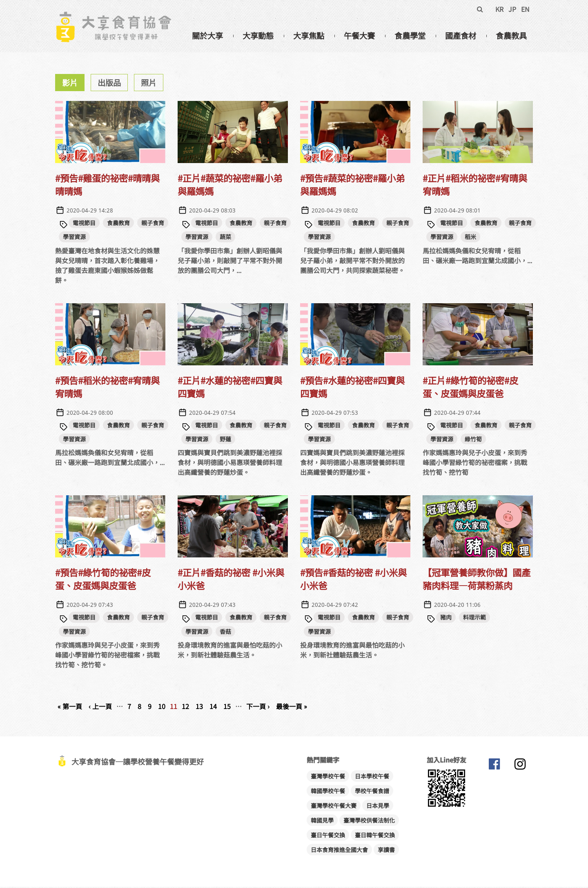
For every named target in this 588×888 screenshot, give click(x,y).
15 (227, 707)
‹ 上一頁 (100, 707)
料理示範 (474, 618)
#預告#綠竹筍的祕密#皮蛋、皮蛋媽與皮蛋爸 (103, 580)
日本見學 (378, 807)
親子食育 (153, 224)
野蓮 (225, 440)
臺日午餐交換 (328, 836)
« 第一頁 (70, 707)
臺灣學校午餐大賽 (334, 807)
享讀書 (386, 851)
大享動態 (258, 36)
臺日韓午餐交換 (375, 836)
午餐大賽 (359, 36)
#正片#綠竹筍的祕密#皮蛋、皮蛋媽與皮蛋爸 (470, 388)
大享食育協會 (494, 767)
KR (499, 9)
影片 (70, 84)
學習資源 (74, 238)
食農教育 (118, 224)
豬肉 (446, 618)
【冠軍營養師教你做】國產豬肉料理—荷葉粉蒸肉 (477, 580)
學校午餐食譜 (372, 792)
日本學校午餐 (372, 777)
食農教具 (511, 36)
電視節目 (84, 224)
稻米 (470, 238)
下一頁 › (258, 707)
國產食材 (461, 36)
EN (525, 9)
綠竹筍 (473, 440)
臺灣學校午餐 (328, 777)
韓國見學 (322, 821)
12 (185, 707)
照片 (149, 84)
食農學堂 (410, 36)
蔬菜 (225, 238)
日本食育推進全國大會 (339, 851)
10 (162, 707)
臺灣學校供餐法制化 (369, 821)
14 (213, 707)
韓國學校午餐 (328, 792)
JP (512, 9)
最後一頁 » (292, 707)
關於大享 (207, 36)
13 (199, 707)
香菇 (225, 633)
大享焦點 (309, 36)
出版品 (109, 84)
